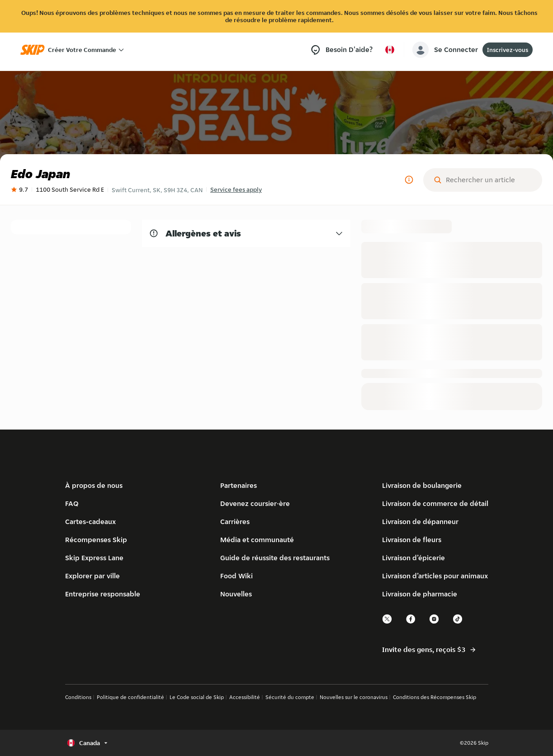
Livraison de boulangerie (422, 485)
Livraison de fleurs (412, 540)
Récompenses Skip (96, 540)
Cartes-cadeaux (90, 522)
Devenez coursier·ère (255, 503)
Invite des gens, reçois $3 (429, 650)
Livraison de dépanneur (420, 522)
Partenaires (239, 485)
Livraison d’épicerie (414, 558)
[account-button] (447, 50)
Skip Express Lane (94, 558)
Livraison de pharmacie (420, 594)
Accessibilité (245, 697)
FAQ (72, 503)
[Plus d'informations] (409, 180)
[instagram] (435, 622)
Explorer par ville (92, 576)
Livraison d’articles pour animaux (435, 576)
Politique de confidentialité (130, 697)
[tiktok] (458, 622)
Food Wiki (236, 576)
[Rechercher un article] (490, 180)
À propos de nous (94, 485)
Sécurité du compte (290, 697)
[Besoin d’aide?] (341, 50)
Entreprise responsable (103, 594)
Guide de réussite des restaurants (275, 558)
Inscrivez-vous (508, 50)
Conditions (78, 697)
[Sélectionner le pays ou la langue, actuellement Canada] (390, 50)
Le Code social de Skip (197, 697)
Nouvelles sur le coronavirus (354, 697)
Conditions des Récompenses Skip (435, 697)
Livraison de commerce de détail (435, 503)
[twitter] (388, 622)
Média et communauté (257, 540)
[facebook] (411, 622)
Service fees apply (236, 189)
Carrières (235, 522)
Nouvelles (236, 594)
